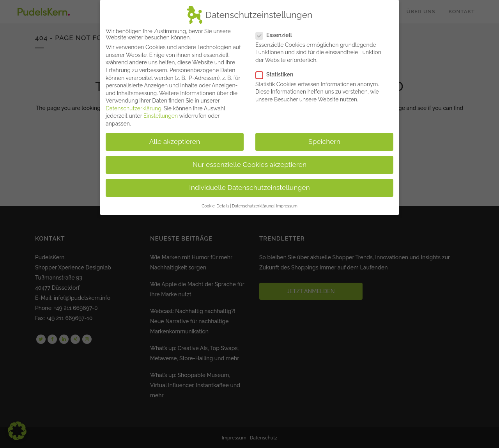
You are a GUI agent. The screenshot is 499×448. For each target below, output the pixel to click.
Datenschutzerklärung (134, 107)
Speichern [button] (324, 140)
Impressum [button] (287, 204)
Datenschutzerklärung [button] (253, 204)
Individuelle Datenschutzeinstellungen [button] (249, 186)
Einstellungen (161, 114)
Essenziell (277, 33)
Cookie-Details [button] (215, 204)
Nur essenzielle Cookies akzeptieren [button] (249, 163)
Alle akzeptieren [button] (175, 140)
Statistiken (278, 73)
